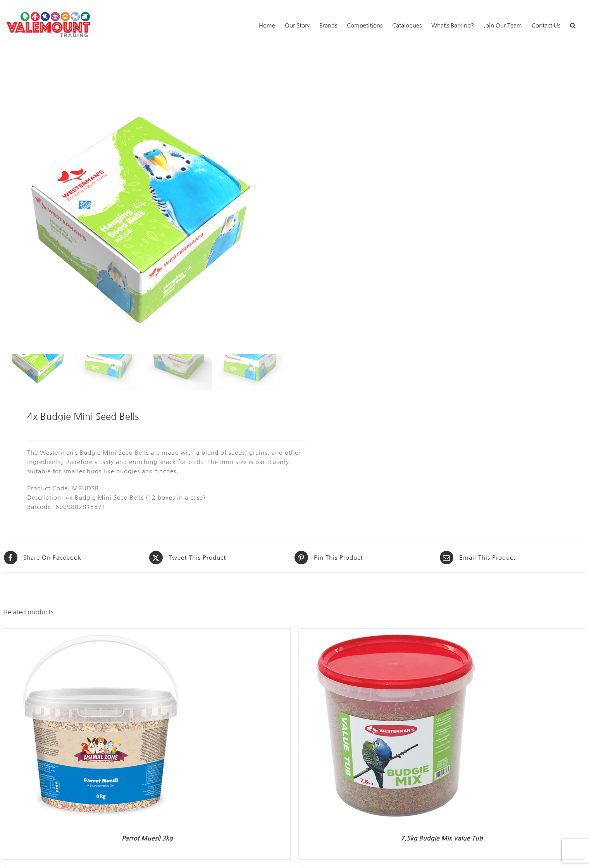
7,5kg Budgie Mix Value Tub (442, 838)
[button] (573, 25)
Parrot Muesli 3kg (147, 838)
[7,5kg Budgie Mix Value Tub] (396, 633)
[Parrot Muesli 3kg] (101, 633)
